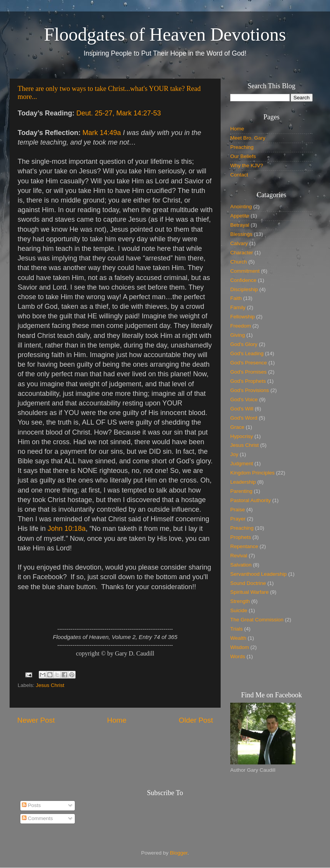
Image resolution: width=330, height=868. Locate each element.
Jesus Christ (50, 685)
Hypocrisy (242, 436)
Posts (31, 805)
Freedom (241, 326)
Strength (240, 601)
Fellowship (243, 317)
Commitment (245, 271)
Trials (237, 629)
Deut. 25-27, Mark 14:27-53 (119, 113)
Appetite (240, 216)
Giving (238, 335)
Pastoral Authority (251, 500)
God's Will (242, 409)
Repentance (244, 546)
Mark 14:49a (102, 133)
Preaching (242, 147)
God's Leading (247, 353)
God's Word (244, 418)
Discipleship (244, 289)
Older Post (196, 720)
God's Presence (249, 363)
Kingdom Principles (252, 473)
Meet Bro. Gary (248, 138)
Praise (238, 510)
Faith (236, 298)
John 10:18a (67, 529)
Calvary (239, 243)
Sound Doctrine (248, 583)
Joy (234, 454)
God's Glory (244, 344)
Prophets (241, 537)
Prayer (238, 519)
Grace (237, 427)
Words (238, 656)
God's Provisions (250, 390)
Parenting (241, 491)
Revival (239, 556)
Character (242, 253)
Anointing (241, 207)
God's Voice (244, 399)
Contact (239, 175)
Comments (37, 818)
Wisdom (240, 647)
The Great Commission (257, 620)
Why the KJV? (247, 166)
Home (117, 720)
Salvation (241, 565)
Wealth (238, 638)
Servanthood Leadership (258, 574)
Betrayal (240, 225)
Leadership (243, 482)
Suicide (239, 610)
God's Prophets (248, 381)
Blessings (241, 234)
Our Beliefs (243, 156)
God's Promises (248, 372)
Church (239, 262)
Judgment (242, 464)
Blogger (179, 853)
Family (238, 307)
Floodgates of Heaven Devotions (165, 34)
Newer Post (36, 720)
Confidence (243, 280)
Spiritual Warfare (249, 592)
